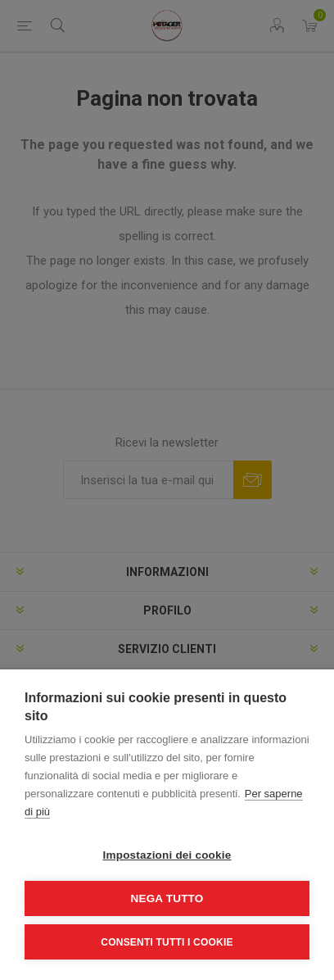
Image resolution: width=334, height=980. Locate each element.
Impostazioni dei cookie (167, 855)
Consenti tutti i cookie (167, 942)
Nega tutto (167, 898)
